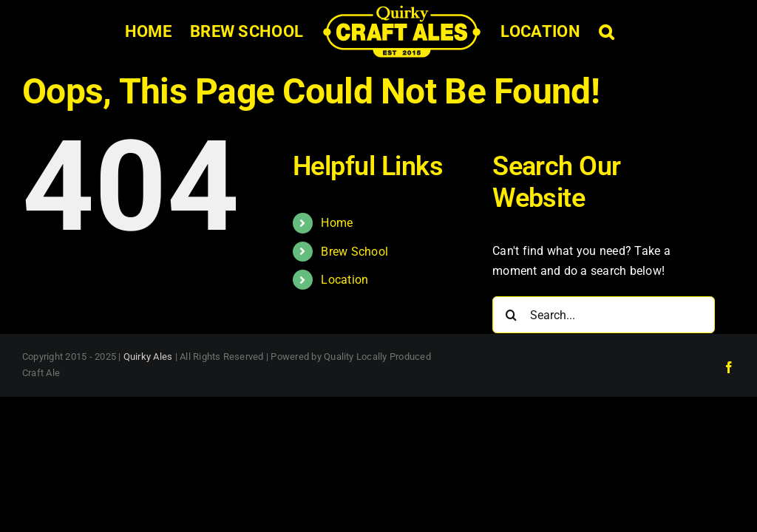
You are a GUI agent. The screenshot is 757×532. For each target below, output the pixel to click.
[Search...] (604, 315)
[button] (606, 32)
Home (337, 223)
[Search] (511, 315)
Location (344, 280)
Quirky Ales (148, 357)
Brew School (354, 252)
